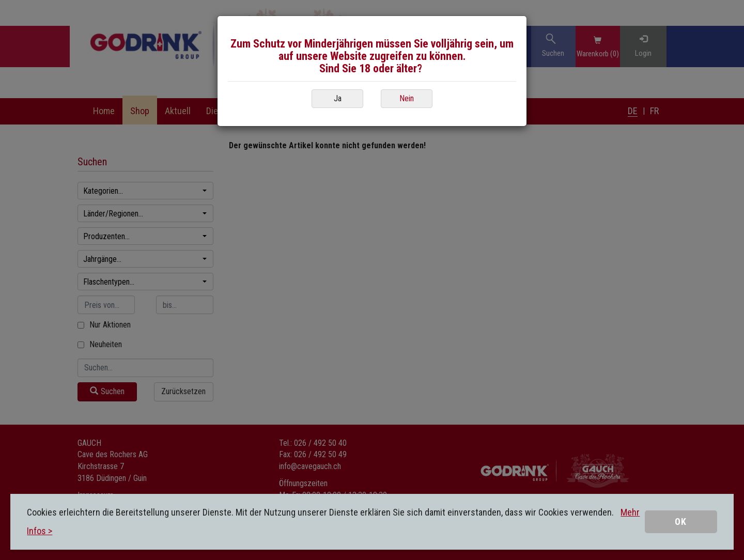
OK (681, 522)
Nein (407, 98)
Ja (338, 98)
